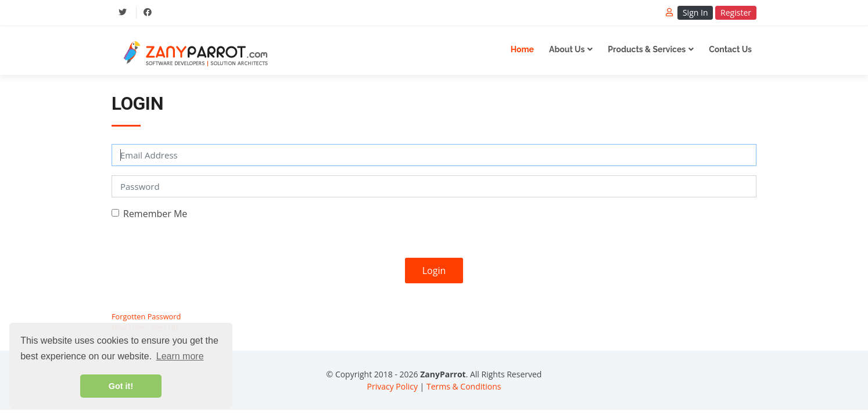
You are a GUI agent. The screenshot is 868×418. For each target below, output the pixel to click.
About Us (567, 49)
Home (522, 49)
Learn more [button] (180, 356)
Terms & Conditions (464, 386)
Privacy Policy (392, 386)
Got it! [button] (121, 386)
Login (434, 271)
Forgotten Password (146, 316)
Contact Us (730, 49)
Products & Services (647, 49)
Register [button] (736, 12)
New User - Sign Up (145, 327)
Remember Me (155, 214)
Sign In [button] (695, 12)
